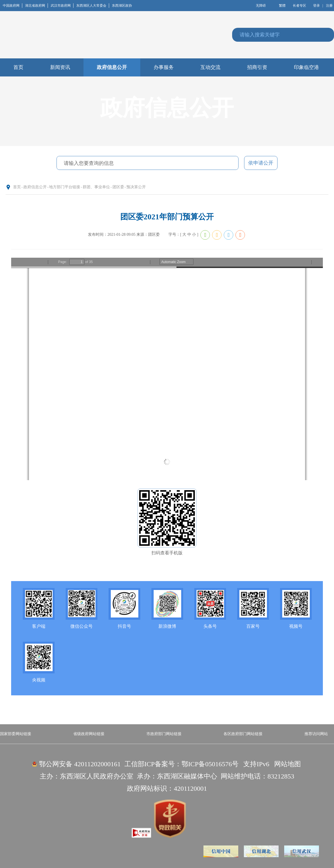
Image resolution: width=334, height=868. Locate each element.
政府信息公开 (35, 187)
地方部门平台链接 (65, 187)
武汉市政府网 (62, 6)
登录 (316, 6)
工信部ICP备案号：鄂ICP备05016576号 (182, 764)
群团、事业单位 (96, 187)
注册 (329, 6)
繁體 (282, 6)
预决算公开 (136, 187)
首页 (17, 187)
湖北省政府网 (36, 6)
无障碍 (261, 6)
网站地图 (288, 764)
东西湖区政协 (122, 6)
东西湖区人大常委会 (93, 6)
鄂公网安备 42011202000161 (80, 764)
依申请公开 (261, 163)
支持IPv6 (256, 764)
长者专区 (299, 6)
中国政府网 (13, 6)
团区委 (118, 187)
